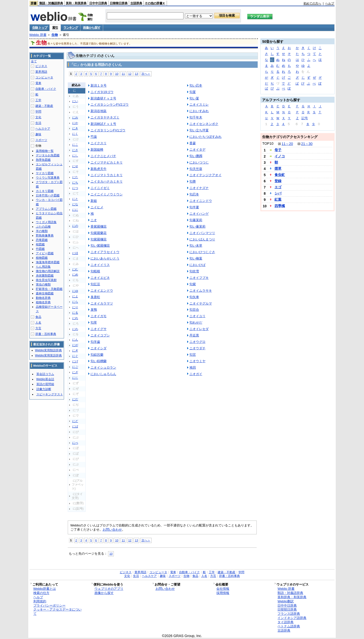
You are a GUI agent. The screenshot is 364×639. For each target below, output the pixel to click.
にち (75, 183)
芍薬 (94, 137)
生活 (38, 123)
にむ (75, 269)
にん (75, 340)
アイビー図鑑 (45, 253)
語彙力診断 (44, 389)
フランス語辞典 (289, 614)
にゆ (75, 291)
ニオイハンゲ (199, 214)
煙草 (278, 168)
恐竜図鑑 (42, 240)
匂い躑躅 (196, 156)
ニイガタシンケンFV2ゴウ (110, 105)
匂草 (94, 322)
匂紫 (193, 284)
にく (75, 134)
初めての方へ (312, 3)
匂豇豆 (95, 284)
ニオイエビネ (100, 278)
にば (75, 426)
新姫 (94, 201)
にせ (75, 166)
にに (75, 210)
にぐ (75, 356)
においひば (197, 265)
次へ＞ (146, 74)
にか (75, 123)
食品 (38, 317)
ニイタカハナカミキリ (107, 181)
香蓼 (193, 143)
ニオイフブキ (199, 278)
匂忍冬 (194, 194)
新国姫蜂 (97, 150)
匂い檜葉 (196, 258)
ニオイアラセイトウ (105, 252)
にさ (75, 150)
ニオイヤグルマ (201, 303)
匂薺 (193, 181)
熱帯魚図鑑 (43, 160)
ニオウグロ (197, 342)
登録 (278, 181)
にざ (75, 372)
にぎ (75, 351)
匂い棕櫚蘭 (99, 361)
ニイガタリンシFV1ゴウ (108, 130)
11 (123, 74)
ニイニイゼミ (100, 188)
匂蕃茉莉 (196, 220)
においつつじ (199, 162)
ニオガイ (196, 374)
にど (75, 421)
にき (75, 128)
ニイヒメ (97, 207)
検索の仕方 (41, 593)
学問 (38, 112)
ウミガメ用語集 (46, 222)
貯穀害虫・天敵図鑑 (49, 289)
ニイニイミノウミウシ (107, 194)
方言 (38, 328)
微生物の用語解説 (48, 271)
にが (75, 345)
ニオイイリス (100, 265)
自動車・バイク (46, 89)
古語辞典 (136, 3)
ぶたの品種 (43, 227)
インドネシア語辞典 (292, 618)
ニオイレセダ (199, 329)
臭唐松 (95, 297)
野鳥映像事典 (45, 236)
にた (75, 177)
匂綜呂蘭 (97, 355)
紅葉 (278, 199)
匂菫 (193, 92)
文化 (38, 117)
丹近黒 (194, 335)
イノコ (280, 156)
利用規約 (40, 601)
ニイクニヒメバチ (103, 156)
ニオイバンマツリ (202, 233)
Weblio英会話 (45, 379)
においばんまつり (202, 239)
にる (75, 313)
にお (75, 118)
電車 (38, 83)
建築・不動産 (44, 106)
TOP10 (268, 143)
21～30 (307, 144)
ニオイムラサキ (201, 291)
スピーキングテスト (50, 394)
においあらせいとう (105, 258)
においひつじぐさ (202, 252)
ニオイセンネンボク (204, 124)
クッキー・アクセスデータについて (57, 612)
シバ (278, 193)
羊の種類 (42, 231)
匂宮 (193, 355)
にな (75, 204)
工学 (38, 100)
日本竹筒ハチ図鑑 (48, 195)
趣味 (38, 134)
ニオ (94, 220)
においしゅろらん (103, 374)
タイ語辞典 (285, 622)
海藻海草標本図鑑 (48, 262)
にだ (75, 399)
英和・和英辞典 (76, 3)
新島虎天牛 (99, 169)
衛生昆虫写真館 (46, 280)
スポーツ (41, 140)
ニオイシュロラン (103, 367)
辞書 (34, 3)
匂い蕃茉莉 (197, 226)
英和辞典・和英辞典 (292, 597)
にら (75, 302)
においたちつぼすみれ (205, 137)
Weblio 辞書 (38, 35)
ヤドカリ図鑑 (45, 173)
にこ (75, 145)
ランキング (71, 28)
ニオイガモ (99, 316)
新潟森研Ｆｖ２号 (103, 98)
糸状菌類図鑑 (45, 276)
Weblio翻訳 (285, 601)
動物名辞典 (43, 298)
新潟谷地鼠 (99, 111)
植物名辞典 (43, 302)
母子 (278, 150)
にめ (75, 275)
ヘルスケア (43, 129)
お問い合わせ (112, 530)
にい (75, 101)
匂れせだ (196, 322)
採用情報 (223, 593)
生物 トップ (40, 28)
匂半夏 (194, 207)
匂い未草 (196, 246)
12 (130, 74)
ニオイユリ (197, 316)
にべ (75, 443)
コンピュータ (44, 77)
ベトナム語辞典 (289, 626)
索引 (55, 28)
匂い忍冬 (196, 85)
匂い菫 (194, 98)
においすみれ (199, 111)
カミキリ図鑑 (45, 191)
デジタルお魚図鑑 (48, 155)
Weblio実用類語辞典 (48, 350)
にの (75, 226)
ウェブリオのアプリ (109, 589)
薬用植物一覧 (45, 151)
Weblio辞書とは (45, 589)
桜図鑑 (40, 244)
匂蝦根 (95, 271)
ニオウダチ (197, 348)
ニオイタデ (197, 150)
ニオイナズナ (199, 188)
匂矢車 (194, 297)
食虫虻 (280, 175)
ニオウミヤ (197, 361)
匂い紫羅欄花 (100, 246)
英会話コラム (45, 374)
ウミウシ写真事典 (48, 178)
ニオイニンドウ (201, 201)
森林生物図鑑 (45, 293)
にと (75, 199)
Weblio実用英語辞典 (48, 355)
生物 (55, 35)
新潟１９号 (99, 85)
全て (34, 61)
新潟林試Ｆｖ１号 (103, 124)
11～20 (287, 144)
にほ (75, 253)
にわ (75, 329)
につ (75, 188)
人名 (38, 323)
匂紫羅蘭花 (99, 233)
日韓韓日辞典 (119, 3)
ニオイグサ (99, 329)
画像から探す (91, 28)
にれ (75, 318)
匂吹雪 (194, 271)
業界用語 (41, 72)
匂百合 (194, 310)
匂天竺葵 (196, 169)
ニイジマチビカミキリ (107, 162)
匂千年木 (196, 117)
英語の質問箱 (45, 384)
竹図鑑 (40, 249)
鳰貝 (193, 367)
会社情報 (223, 589)
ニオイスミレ (199, 105)
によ (75, 296)
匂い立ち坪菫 (199, 130)
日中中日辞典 (98, 3)
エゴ (278, 187)
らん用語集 (43, 267)
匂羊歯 (95, 342)
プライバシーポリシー (49, 605)
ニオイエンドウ (102, 291)
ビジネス (41, 66)
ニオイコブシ (100, 335)
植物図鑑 (42, 258)
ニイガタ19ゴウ (102, 92)
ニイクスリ (99, 143)
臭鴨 (94, 310)
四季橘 (280, 206)
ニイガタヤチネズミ (105, 117)
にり (75, 307)
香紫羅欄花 (99, 226)
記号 (305, 118)
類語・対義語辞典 (51, 3)
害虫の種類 (43, 284)
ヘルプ (330, 3)
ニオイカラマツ (102, 303)
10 (117, 74)
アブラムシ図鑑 (46, 209)
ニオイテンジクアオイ (205, 175)
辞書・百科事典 (46, 334)
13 (136, 74)
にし (75, 156)
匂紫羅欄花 (99, 239)
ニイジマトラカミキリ (107, 175)
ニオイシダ (99, 348)
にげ (75, 361)
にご (75, 367)
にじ (75, 378)
